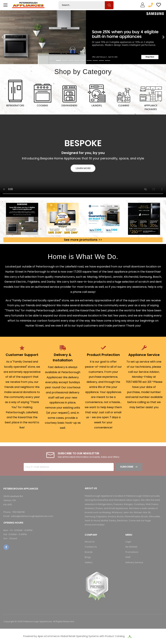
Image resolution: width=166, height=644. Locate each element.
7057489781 (18, 512)
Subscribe (127, 467)
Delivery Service (134, 562)
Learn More (83, 168)
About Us (90, 542)
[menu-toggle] (5, 5)
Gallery (89, 562)
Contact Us (91, 547)
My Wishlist (131, 547)
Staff (128, 557)
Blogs (88, 557)
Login (128, 542)
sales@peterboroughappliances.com (32, 516)
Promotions (132, 552)
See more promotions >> (83, 240)
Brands (89, 552)
